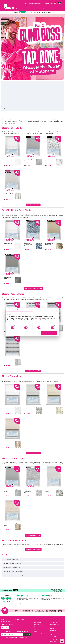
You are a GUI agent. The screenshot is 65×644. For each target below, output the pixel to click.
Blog (35, 636)
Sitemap (36, 627)
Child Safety (53, 628)
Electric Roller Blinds (7, 84)
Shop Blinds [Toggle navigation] (17, 8)
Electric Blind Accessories (8, 104)
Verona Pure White (8, 160)
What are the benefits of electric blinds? (12, 564)
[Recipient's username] (12, 634)
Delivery (36, 629)
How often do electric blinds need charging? (13, 575)
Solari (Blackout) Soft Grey (8, 194)
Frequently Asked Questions (55, 625)
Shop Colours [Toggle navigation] (37, 8)
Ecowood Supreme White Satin (7, 326)
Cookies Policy (54, 641)
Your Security (54, 622)
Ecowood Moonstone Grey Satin (49, 326)
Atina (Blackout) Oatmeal (7, 442)
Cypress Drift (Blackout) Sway (48, 160)
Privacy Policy (54, 639)
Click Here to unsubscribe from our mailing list (17, 637)
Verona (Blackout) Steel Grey (28, 160)
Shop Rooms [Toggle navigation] (45, 8)
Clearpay (36, 638)
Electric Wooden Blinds (8, 92)
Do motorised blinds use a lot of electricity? (13, 571)
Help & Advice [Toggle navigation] (53, 8)
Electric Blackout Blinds (8, 100)
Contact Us (5, 628)
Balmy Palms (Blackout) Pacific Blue (28, 245)
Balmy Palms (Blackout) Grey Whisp (28, 491)
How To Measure (38, 625)
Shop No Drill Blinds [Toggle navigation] (27, 8)
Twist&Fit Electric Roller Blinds (9, 88)
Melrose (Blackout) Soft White (28, 408)
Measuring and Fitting (56, 620)
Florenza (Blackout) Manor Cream (49, 244)
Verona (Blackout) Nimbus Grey (7, 278)
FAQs (4, 108)
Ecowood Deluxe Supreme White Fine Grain (28, 327)
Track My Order (38, 620)
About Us (36, 631)
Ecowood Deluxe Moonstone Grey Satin (7, 361)
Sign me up (27, 634)
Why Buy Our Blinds (39, 634)
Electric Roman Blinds (8, 96)
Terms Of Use (54, 637)
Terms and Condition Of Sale (56, 634)
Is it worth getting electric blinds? (11, 560)
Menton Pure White (8, 408)
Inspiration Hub (38, 622)
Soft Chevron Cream (49, 408)
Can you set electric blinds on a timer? (12, 567)
